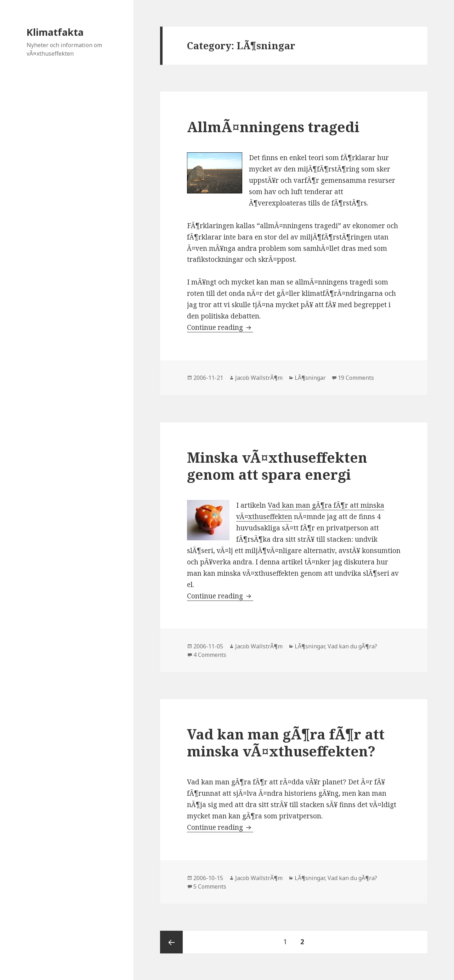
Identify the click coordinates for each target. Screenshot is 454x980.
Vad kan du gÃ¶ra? (352, 646)
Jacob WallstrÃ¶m (259, 378)
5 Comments (210, 886)
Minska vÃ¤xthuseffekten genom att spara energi (277, 466)
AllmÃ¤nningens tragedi (273, 127)
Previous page (171, 942)
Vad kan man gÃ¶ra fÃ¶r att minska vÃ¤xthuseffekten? (286, 742)
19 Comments (356, 378)
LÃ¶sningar (310, 378)
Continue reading (220, 327)
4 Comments (210, 655)
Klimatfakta (55, 32)
